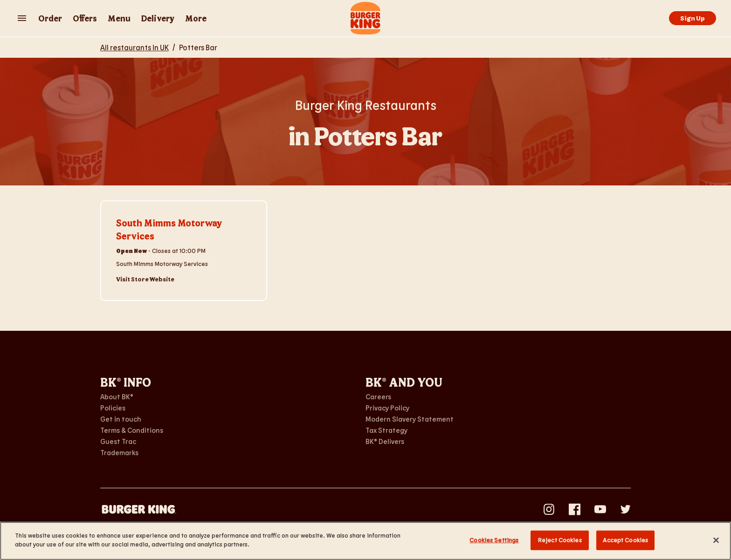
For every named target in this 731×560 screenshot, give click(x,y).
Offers (85, 18)
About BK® (117, 396)
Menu (119, 18)
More (196, 18)
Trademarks (119, 452)
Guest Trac (118, 441)
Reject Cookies (560, 540)
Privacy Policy (387, 408)
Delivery (158, 18)
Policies (113, 408)
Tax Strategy (386, 430)
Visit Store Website (145, 279)
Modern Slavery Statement (410, 419)
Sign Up (693, 18)
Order (50, 18)
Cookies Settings (494, 540)
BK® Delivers (385, 441)
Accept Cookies (625, 540)
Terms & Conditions (132, 430)
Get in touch (121, 419)
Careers (378, 396)
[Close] (716, 540)
